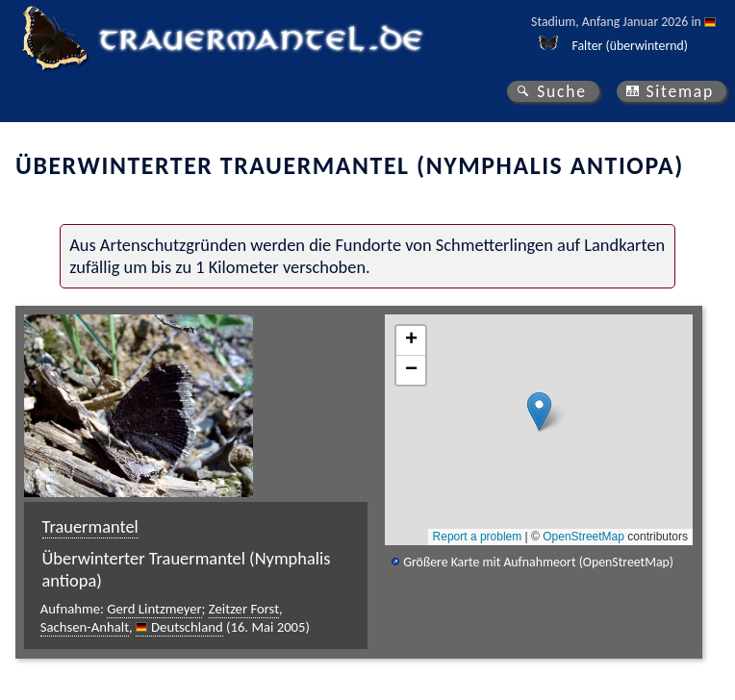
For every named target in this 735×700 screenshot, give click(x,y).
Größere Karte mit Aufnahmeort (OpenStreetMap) (538, 562)
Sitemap (680, 91)
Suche (562, 91)
